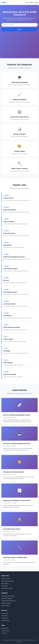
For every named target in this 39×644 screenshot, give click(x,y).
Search (19, 30)
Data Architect (5, 584)
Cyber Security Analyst (7, 588)
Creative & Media (6, 606)
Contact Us (4, 633)
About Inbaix (4, 616)
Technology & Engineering (8, 596)
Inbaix (4, 2)
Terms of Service (6, 631)
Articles (32, 2)
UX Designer (4, 586)
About (36, 2)
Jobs (27, 2)
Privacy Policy (5, 628)
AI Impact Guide (5, 621)
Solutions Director (6, 579)
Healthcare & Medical (7, 598)
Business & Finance (6, 603)
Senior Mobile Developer (7, 581)
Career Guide (5, 618)
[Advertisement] (19, 42)
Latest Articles (5, 613)
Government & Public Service (9, 601)
